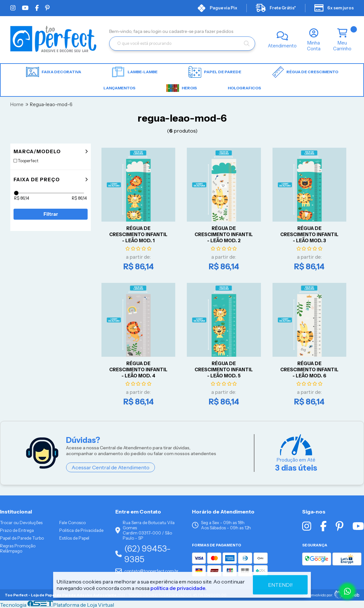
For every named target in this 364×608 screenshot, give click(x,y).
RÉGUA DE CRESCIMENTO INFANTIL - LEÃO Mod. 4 (138, 369)
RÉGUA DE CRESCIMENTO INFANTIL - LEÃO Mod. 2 (224, 234)
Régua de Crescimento (305, 72)
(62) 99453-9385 (143, 554)
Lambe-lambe (135, 72)
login (157, 31)
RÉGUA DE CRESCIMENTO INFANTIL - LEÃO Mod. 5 (224, 369)
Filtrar (51, 214)
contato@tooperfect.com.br (147, 571)
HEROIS (182, 88)
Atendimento (282, 46)
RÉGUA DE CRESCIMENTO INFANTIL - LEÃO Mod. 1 (138, 234)
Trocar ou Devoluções (21, 523)
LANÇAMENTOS (119, 88)
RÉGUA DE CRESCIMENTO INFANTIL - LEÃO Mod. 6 (309, 369)
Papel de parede (215, 72)
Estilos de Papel (74, 538)
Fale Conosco (72, 523)
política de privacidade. (178, 588)
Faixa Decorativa (54, 72)
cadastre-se (182, 31)
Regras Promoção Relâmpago (18, 548)
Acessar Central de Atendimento (110, 467)
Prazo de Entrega (17, 530)
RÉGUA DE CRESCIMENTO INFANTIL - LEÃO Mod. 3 (309, 234)
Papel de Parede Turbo (22, 538)
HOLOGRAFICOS (244, 88)
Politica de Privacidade (81, 530)
